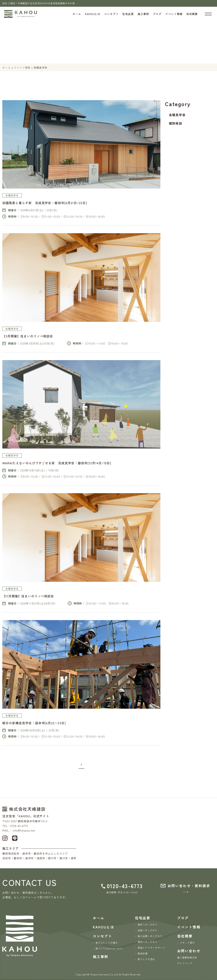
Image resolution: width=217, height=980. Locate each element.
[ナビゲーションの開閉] (208, 14)
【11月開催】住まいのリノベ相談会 (28, 596)
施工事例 (143, 14)
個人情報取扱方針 (187, 957)
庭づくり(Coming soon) (109, 948)
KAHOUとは (93, 14)
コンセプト (111, 14)
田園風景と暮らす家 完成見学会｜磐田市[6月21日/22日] (45, 203)
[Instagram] (5, 838)
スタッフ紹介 (187, 943)
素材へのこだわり (148, 942)
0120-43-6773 (125, 886)
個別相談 (176, 123)
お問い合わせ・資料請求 (189, 886)
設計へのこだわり (148, 924)
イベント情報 (174, 14)
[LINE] (15, 838)
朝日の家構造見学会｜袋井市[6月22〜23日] (34, 723)
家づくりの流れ (146, 959)
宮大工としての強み (107, 943)
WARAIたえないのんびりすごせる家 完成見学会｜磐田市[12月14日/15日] (57, 463)
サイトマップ (185, 963)
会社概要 (192, 14)
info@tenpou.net (24, 830)
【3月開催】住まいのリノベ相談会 (28, 336)
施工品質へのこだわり (150, 936)
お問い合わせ (189, 951)
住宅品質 (128, 14)
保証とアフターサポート (151, 948)
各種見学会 (177, 115)
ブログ (157, 14)
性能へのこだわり (148, 930)
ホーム (77, 14)
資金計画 (143, 953)
